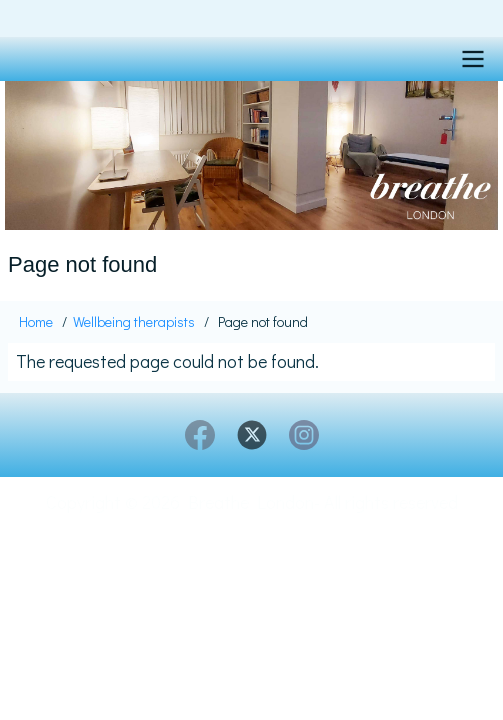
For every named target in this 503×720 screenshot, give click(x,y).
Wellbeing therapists (134, 321)
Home (36, 321)
